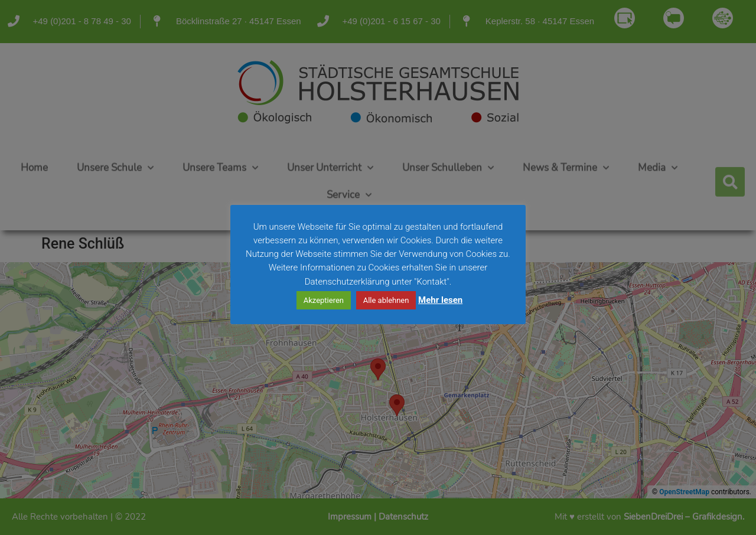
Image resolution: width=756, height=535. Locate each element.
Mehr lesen (440, 300)
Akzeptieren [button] (324, 300)
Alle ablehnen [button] (386, 300)
